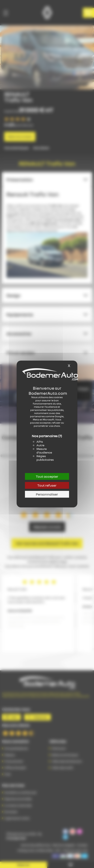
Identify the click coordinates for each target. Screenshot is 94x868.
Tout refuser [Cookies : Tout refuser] (47, 485)
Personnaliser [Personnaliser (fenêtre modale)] (47, 494)
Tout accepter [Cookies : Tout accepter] (47, 476)
